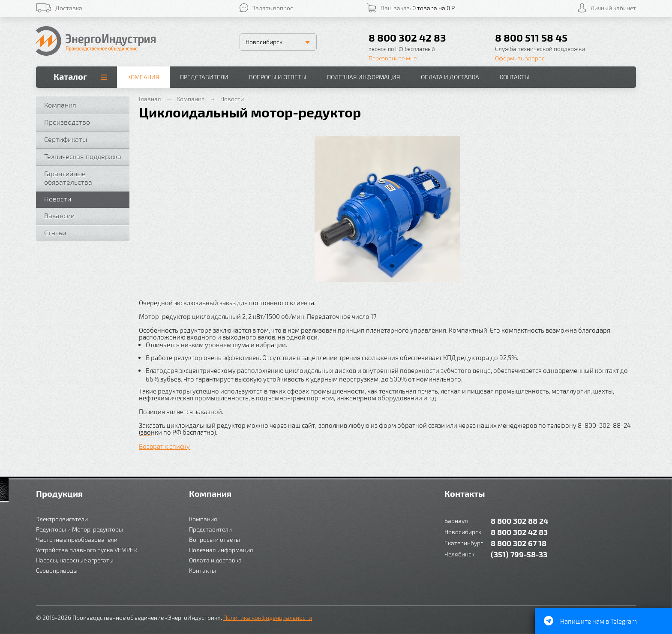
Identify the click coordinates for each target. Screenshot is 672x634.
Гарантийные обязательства (68, 178)
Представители (204, 77)
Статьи (55, 233)
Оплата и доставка (450, 77)
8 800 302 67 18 (519, 543)
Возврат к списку (164, 446)
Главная (150, 99)
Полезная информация (364, 77)
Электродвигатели (62, 519)
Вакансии (59, 215)
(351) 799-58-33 (519, 554)
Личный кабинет (613, 8)
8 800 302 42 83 (407, 38)
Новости (58, 199)
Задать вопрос (273, 8)
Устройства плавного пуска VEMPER (87, 550)
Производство (67, 122)
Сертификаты (66, 139)
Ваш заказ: (418, 8)
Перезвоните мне (393, 58)
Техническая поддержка (83, 156)
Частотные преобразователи (77, 539)
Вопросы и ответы (278, 77)
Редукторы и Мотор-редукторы (79, 529)
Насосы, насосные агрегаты (75, 560)
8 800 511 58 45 (531, 38)
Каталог (70, 76)
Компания (143, 77)
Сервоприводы (57, 570)
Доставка (69, 8)
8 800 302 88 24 (519, 521)
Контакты (515, 77)
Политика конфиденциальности (268, 617)
